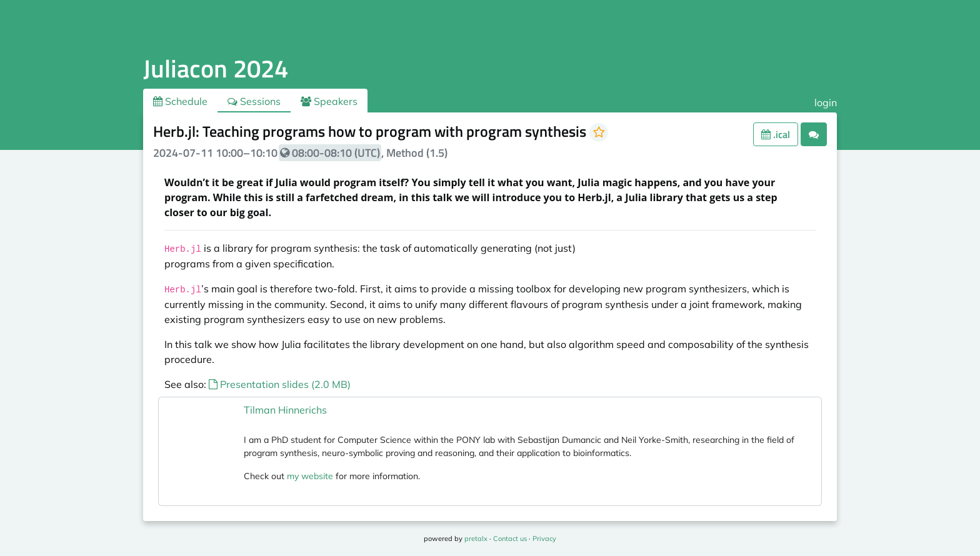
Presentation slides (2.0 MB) (280, 384)
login (826, 102)
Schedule (180, 101)
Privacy (544, 539)
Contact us (510, 539)
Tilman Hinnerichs (285, 410)
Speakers (329, 101)
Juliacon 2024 (216, 68)
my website (310, 476)
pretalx (476, 539)
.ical (776, 134)
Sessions (254, 101)
